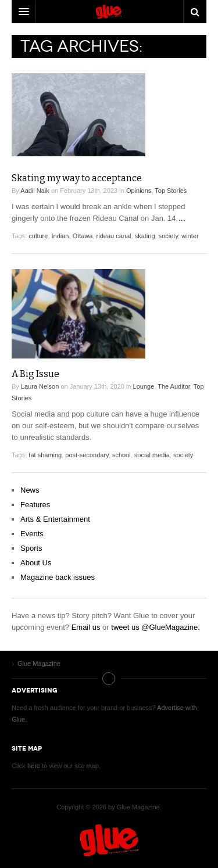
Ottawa (83, 236)
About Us (36, 563)
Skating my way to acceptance (77, 178)
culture (38, 236)
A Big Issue (35, 374)
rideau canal (114, 236)
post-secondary (87, 455)
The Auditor (174, 386)
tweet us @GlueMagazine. (156, 627)
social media (152, 455)
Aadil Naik (35, 191)
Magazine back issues (58, 577)
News (30, 490)
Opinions (139, 191)
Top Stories (171, 191)
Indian (60, 236)
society (168, 236)
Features (35, 505)
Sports (31, 548)
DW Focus (109, 12)
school (121, 455)
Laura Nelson (40, 386)
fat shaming (45, 455)
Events (32, 534)
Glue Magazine (109, 840)
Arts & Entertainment (55, 519)
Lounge (144, 386)
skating (145, 236)
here (34, 766)
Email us (86, 627)
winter (190, 236)
